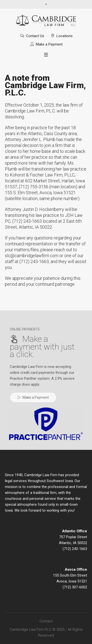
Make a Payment (49, 44)
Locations (65, 36)
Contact (46, 621)
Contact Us (35, 36)
